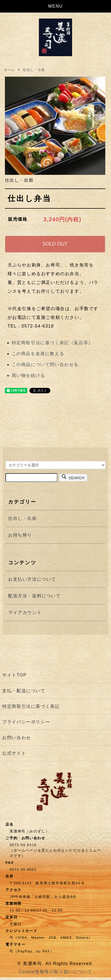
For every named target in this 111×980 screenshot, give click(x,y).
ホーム (10, 70)
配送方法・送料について (35, 596)
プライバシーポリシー (26, 722)
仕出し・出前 (34, 70)
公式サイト (14, 753)
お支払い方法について (32, 579)
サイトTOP (14, 675)
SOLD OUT (55, 244)
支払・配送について (24, 691)
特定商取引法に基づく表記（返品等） (52, 343)
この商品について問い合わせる (45, 365)
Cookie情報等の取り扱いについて (56, 972)
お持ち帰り (20, 535)
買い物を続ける (28, 375)
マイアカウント (25, 612)
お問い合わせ (17, 738)
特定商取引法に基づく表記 (31, 706)
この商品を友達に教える (38, 354)
